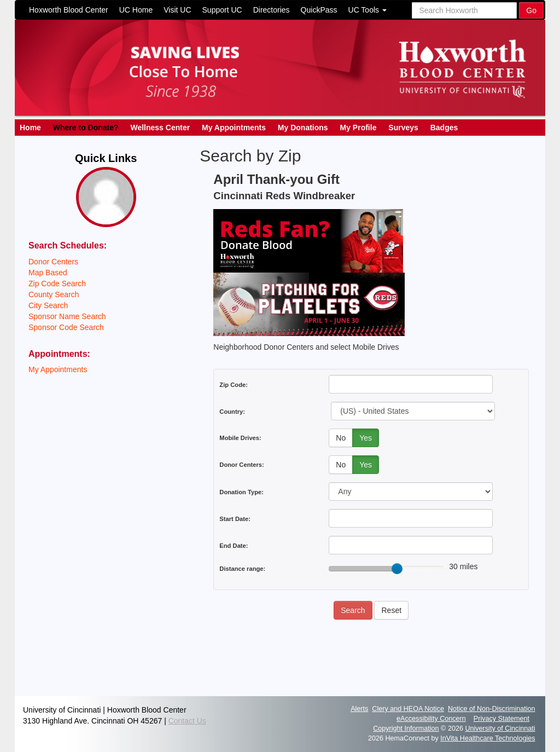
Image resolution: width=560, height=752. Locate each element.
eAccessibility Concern (431, 719)
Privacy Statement (501, 719)
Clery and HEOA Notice (408, 709)
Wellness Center (160, 128)
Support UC (222, 10)
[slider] (397, 569)
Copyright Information (406, 728)
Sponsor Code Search (66, 327)
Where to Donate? (86, 128)
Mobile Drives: (240, 438)
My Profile (358, 128)
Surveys (403, 128)
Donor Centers (53, 262)
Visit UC (177, 10)
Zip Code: (234, 385)
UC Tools (367, 10)
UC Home (136, 10)
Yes (366, 438)
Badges (444, 128)
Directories (272, 10)
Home (30, 128)
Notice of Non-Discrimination (492, 709)
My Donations (303, 128)
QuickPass (319, 10)
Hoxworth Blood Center (69, 10)
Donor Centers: (241, 465)
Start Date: (235, 519)
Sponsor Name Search (67, 316)
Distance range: (242, 569)
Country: (232, 412)
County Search (54, 294)
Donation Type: (241, 492)
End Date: (234, 546)
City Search (48, 305)
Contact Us (187, 721)
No (341, 438)
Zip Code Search (57, 284)
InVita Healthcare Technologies (488, 738)
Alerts (359, 709)
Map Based (48, 273)
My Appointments (234, 128)
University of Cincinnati (500, 728)
